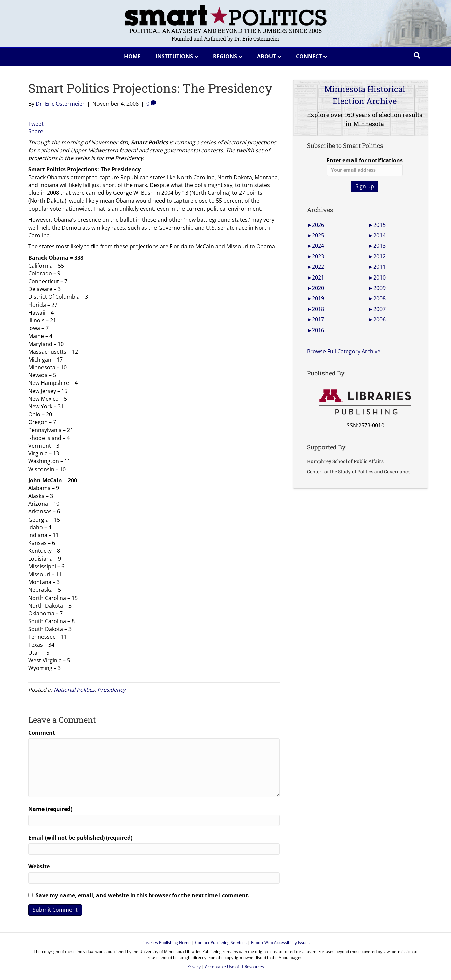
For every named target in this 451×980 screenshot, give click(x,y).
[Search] (417, 55)
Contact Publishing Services (221, 942)
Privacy (194, 967)
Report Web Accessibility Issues (280, 942)
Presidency (111, 690)
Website (39, 866)
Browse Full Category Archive (344, 351)
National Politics (74, 690)
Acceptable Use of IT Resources (235, 967)
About (266, 56)
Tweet (36, 124)
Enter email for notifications (365, 166)
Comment (42, 733)
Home (132, 56)
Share (36, 131)
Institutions (174, 56)
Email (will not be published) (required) (80, 838)
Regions (225, 56)
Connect (309, 56)
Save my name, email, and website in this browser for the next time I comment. (143, 895)
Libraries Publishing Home (166, 942)
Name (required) (50, 809)
